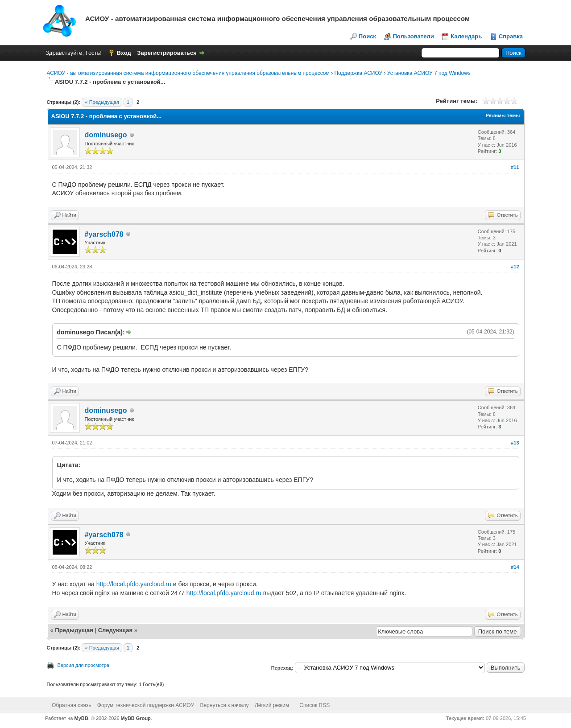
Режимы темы (503, 115)
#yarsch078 (104, 234)
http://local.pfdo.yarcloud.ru (134, 584)
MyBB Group (136, 718)
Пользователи (414, 36)
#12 (515, 267)
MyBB (81, 718)
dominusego (106, 135)
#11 (515, 167)
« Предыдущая (102, 102)
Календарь (466, 36)
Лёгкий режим (272, 705)
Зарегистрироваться (167, 53)
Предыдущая (74, 630)
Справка (511, 36)
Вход (124, 53)
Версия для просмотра (83, 665)
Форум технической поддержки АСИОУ (146, 705)
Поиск (367, 36)
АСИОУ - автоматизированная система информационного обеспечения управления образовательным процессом (188, 73)
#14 (515, 567)
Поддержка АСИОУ (358, 73)
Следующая (115, 630)
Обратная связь (71, 705)
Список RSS (314, 705)
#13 (515, 443)
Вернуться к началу (224, 705)
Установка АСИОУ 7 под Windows (429, 73)
